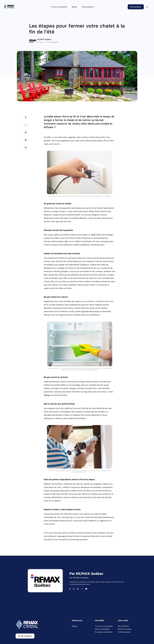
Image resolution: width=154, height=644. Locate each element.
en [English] (147, 7)
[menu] (88, 7)
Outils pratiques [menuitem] (87, 7)
